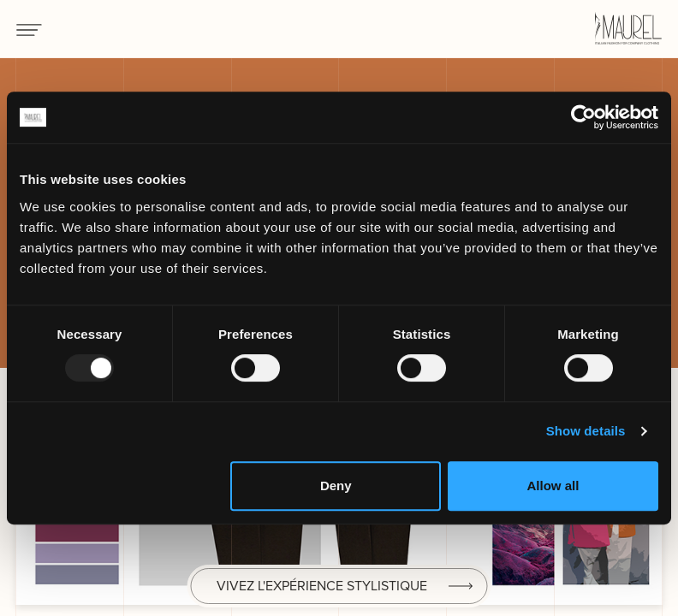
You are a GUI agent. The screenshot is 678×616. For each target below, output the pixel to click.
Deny (336, 486)
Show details (586, 431)
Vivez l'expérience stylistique (322, 586)
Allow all (553, 486)
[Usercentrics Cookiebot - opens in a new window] (583, 117)
